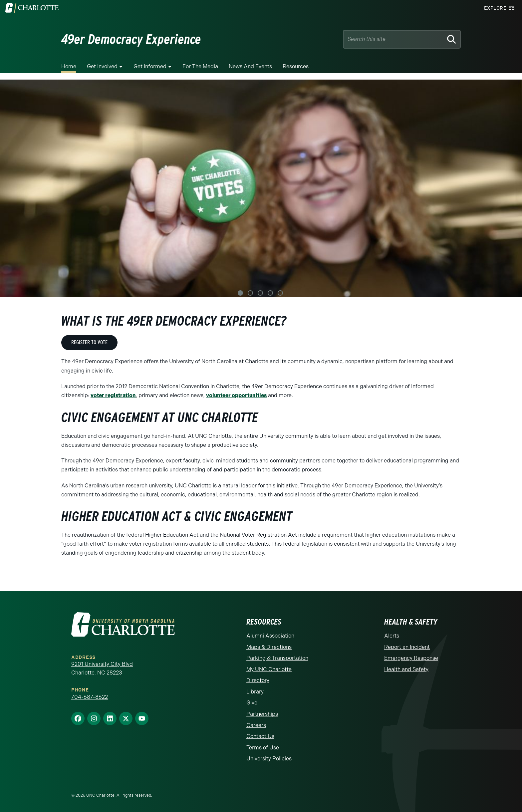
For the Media (200, 66)
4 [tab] (270, 293)
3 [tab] (260, 293)
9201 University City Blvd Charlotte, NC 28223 (102, 668)
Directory (258, 680)
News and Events (250, 66)
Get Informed (150, 66)
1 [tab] (240, 293)
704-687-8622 (90, 697)
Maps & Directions (269, 647)
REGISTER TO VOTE (89, 342)
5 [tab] (280, 293)
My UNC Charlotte (269, 669)
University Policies (269, 759)
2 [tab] (250, 293)
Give (252, 703)
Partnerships (262, 714)
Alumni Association (270, 635)
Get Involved (102, 66)
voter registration (113, 395)
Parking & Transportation (277, 658)
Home (69, 66)
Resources (296, 66)
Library (255, 691)
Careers (256, 725)
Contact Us (260, 736)
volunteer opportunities (236, 395)
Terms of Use (263, 747)
